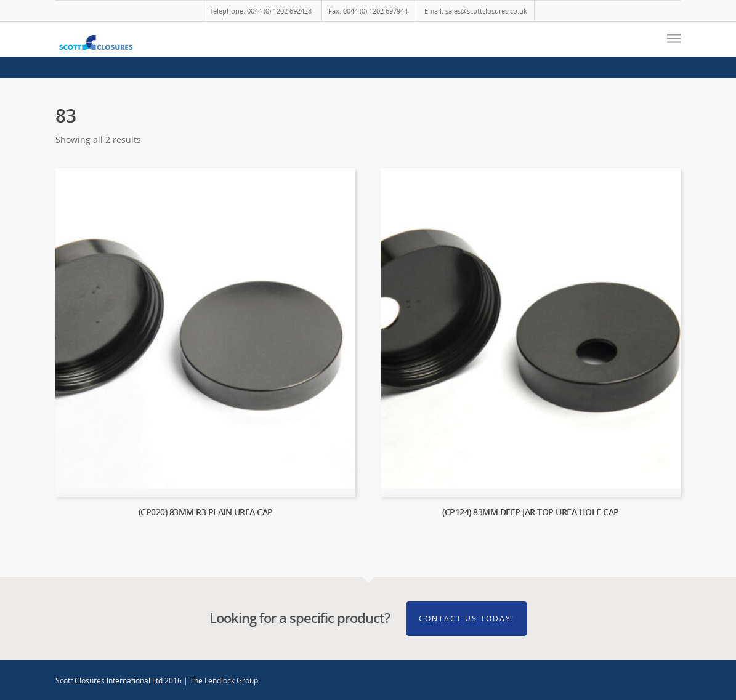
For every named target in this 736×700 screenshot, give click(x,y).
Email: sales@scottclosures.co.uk (476, 11)
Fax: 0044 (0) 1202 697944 (368, 11)
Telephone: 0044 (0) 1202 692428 (261, 11)
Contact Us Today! (467, 618)
